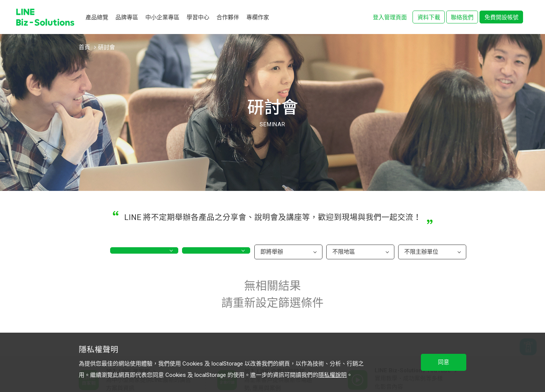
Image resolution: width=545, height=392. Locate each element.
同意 (444, 362)
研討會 (107, 47)
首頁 (84, 47)
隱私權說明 (332, 375)
